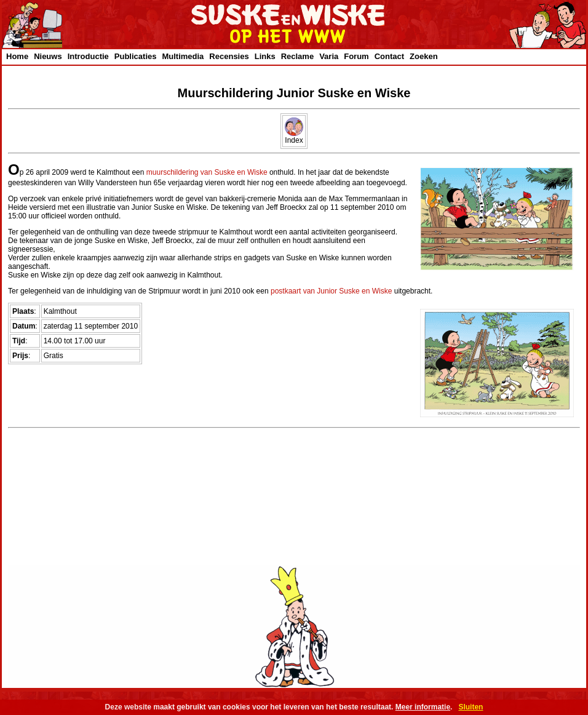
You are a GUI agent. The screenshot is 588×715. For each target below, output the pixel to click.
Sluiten (471, 707)
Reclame (297, 56)
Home (17, 56)
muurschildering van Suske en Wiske (207, 172)
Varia (329, 56)
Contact (389, 56)
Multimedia (183, 56)
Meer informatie (423, 707)
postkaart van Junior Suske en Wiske (331, 291)
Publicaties (136, 56)
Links (265, 56)
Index (294, 137)
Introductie (88, 56)
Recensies (229, 56)
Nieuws (48, 56)
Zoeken (424, 56)
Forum (356, 56)
